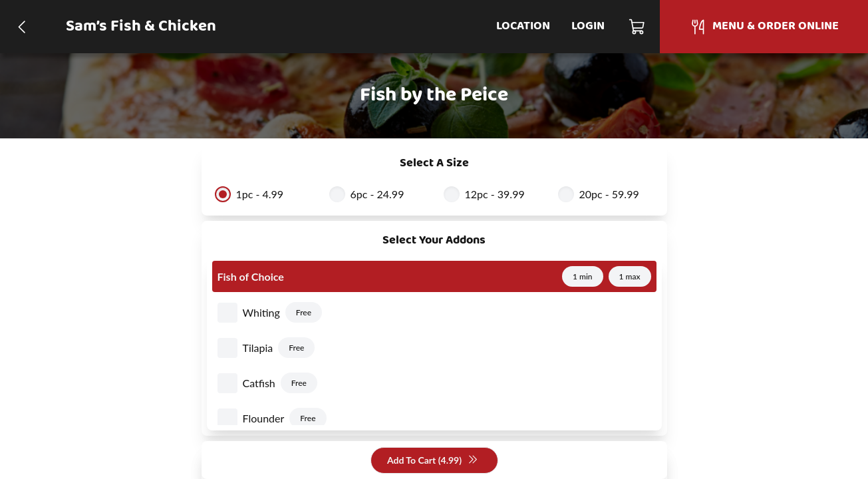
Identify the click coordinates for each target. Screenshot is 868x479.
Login (588, 26)
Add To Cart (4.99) (433, 461)
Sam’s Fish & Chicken (141, 27)
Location (523, 26)
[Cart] (638, 27)
